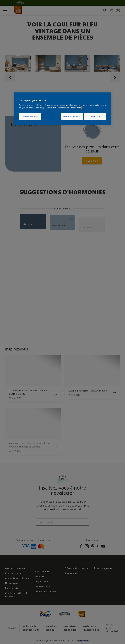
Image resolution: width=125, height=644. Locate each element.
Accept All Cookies (72, 116)
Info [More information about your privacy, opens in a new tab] (79, 108)
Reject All (95, 116)
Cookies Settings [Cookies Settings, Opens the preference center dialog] (30, 116)
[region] (63, 109)
